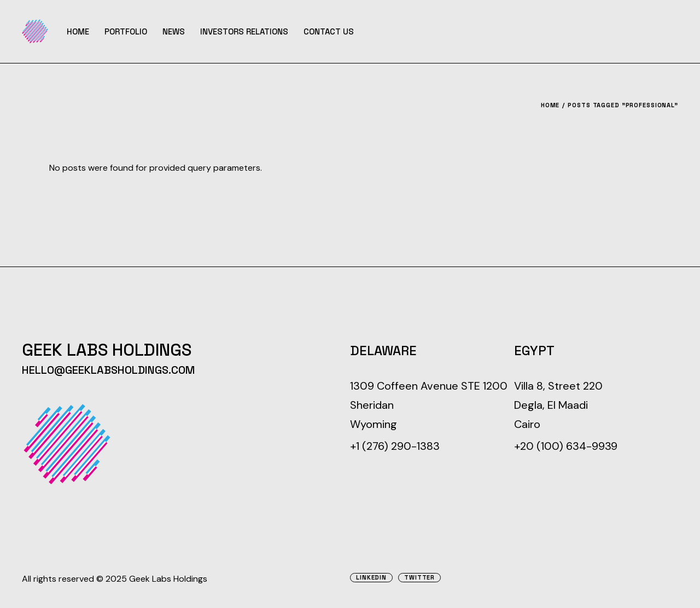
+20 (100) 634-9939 (566, 446)
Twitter (419, 578)
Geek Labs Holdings (168, 579)
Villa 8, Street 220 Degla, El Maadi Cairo (558, 405)
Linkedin (371, 578)
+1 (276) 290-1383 (395, 446)
